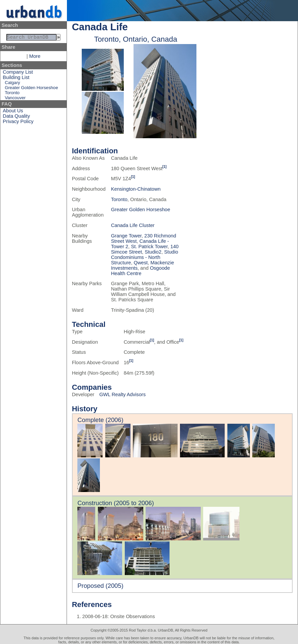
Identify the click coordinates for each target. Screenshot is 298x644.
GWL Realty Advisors (122, 394)
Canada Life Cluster (133, 225)
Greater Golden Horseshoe (31, 89)
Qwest (141, 263)
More (35, 58)
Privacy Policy (18, 123)
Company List (18, 73)
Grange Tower (126, 236)
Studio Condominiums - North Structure (145, 257)
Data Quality (16, 117)
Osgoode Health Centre (140, 271)
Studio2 (153, 252)
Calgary (12, 84)
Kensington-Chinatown (136, 189)
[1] (164, 167)
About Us (13, 112)
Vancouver (15, 99)
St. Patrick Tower (149, 247)
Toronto (12, 94)
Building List (16, 79)
